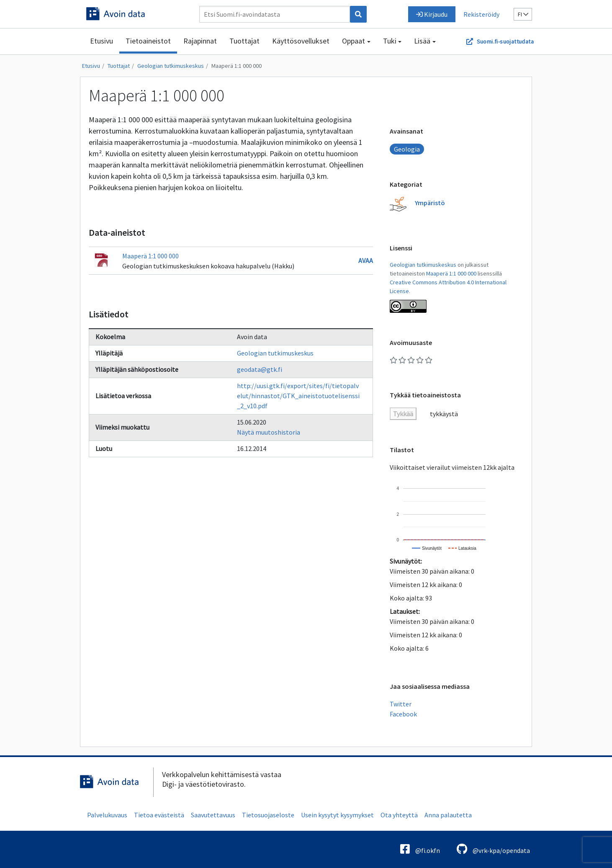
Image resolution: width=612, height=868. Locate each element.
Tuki (390, 41)
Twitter (401, 704)
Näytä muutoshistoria (269, 432)
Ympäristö (430, 203)
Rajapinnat (200, 41)
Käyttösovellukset (301, 41)
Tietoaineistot (148, 41)
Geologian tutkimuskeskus (171, 66)
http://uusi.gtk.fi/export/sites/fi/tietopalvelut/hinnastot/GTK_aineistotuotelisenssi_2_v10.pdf (298, 396)
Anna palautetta (448, 815)
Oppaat (354, 41)
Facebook (403, 714)
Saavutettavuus (213, 815)
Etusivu (102, 41)
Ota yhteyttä (399, 815)
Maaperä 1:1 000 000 (237, 66)
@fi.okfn (420, 849)
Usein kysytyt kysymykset (337, 815)
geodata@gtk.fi (260, 369)
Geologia (407, 149)
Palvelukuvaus (107, 815)
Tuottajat (244, 41)
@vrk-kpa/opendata (493, 849)
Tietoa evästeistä (159, 815)
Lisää (422, 41)
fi (523, 14)
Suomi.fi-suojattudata (505, 41)
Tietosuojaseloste (268, 815)
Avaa (366, 260)
